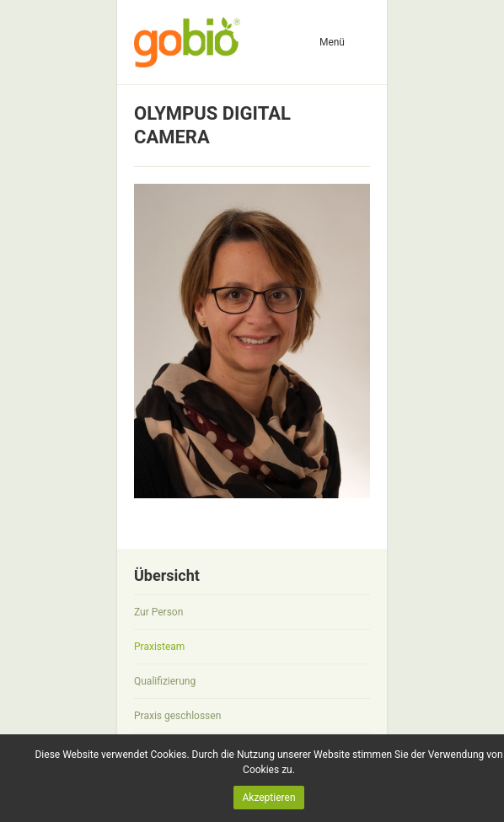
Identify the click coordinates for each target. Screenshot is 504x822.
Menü (332, 42)
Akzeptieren (268, 798)
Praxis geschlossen (177, 716)
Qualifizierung (165, 681)
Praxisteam (159, 647)
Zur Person (158, 612)
